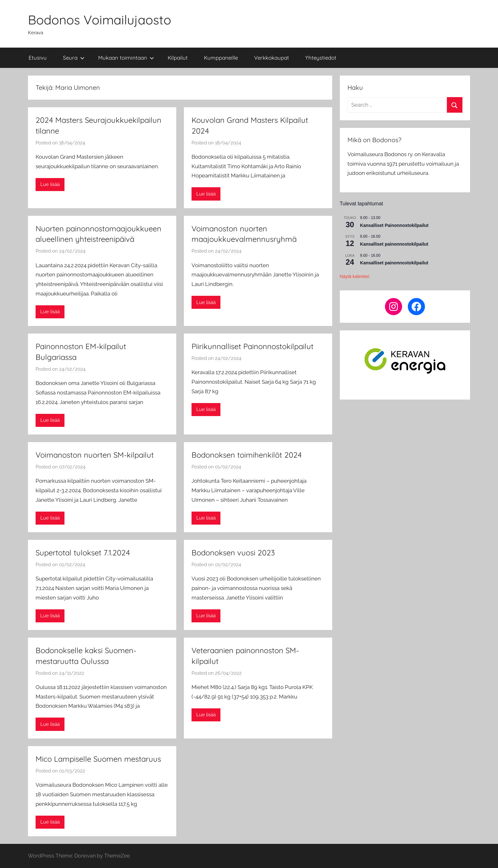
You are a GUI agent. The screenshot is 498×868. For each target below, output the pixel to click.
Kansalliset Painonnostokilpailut (394, 225)
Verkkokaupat (272, 58)
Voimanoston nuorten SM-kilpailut (95, 455)
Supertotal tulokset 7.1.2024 (83, 553)
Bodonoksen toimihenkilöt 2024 (247, 455)
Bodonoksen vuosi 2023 (233, 553)
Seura (74, 58)
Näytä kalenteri (355, 276)
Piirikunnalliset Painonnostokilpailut (252, 346)
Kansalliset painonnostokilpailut (394, 244)
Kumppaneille (221, 58)
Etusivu (38, 58)
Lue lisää (50, 184)
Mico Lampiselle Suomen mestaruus (98, 759)
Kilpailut (178, 58)
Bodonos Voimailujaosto (100, 20)
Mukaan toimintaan (126, 58)
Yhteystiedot (321, 58)
